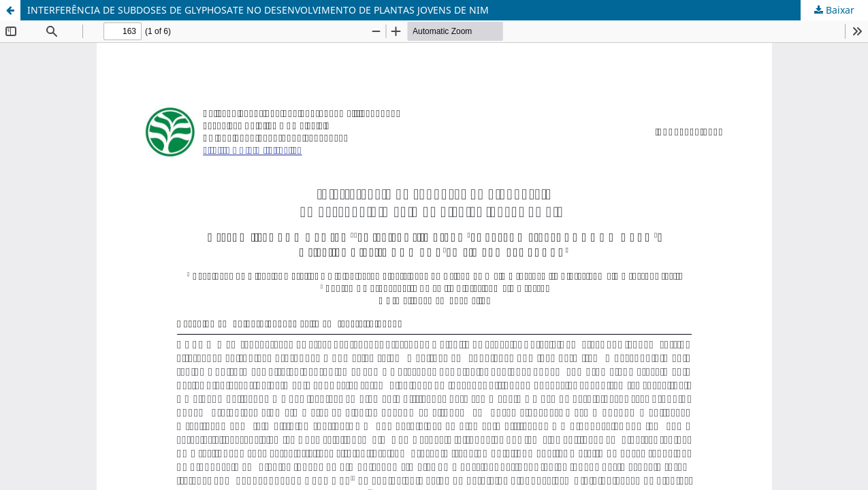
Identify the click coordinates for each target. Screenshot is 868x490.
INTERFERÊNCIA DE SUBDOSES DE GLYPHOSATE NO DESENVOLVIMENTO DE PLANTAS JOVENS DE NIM (258, 10)
